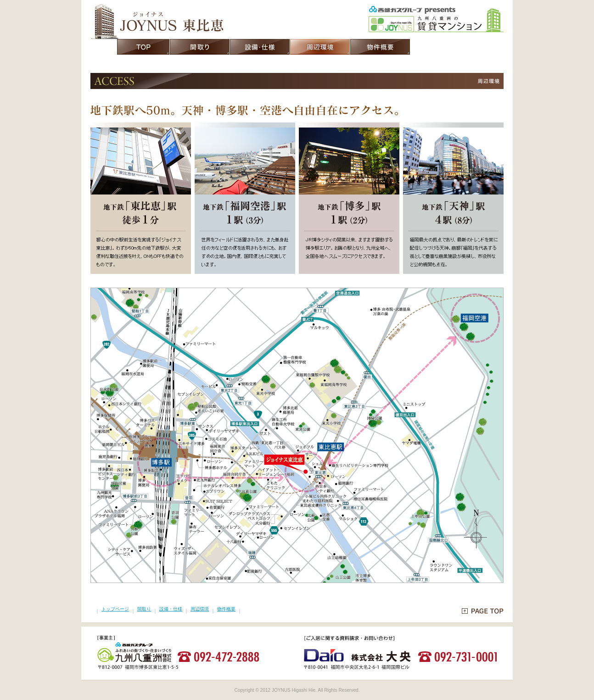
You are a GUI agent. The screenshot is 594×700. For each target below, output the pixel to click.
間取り (144, 609)
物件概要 (226, 609)
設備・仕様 (171, 609)
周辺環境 (200, 609)
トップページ (115, 609)
